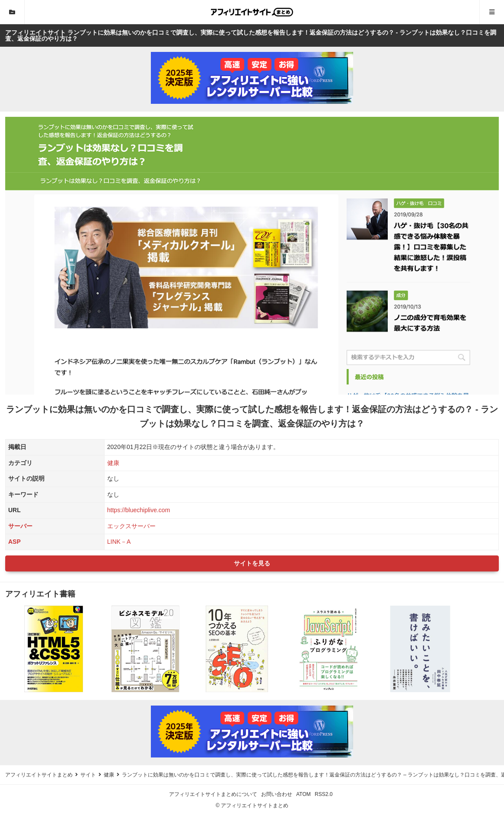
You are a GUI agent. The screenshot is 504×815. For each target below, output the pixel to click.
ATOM (303, 794)
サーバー (20, 526)
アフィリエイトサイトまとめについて (213, 794)
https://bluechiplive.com (139, 510)
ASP (14, 542)
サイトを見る (252, 563)
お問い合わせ (277, 794)
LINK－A (119, 542)
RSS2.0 (324, 794)
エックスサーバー (131, 526)
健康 (113, 463)
